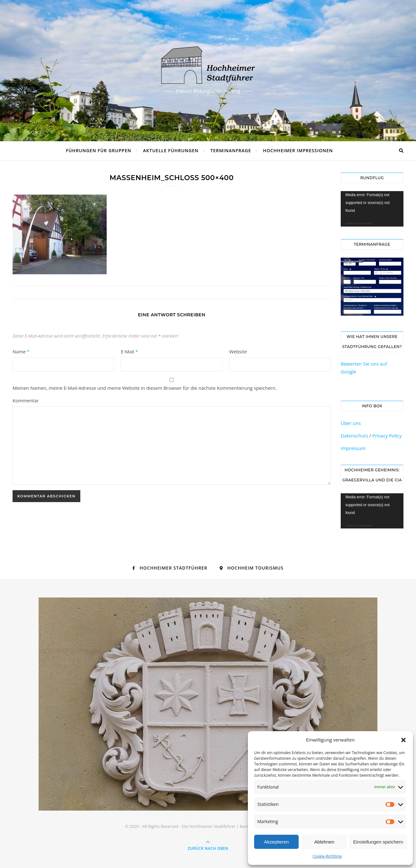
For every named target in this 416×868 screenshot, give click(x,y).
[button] (403, 740)
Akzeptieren (277, 842)
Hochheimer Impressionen (298, 150)
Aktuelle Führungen (171, 150)
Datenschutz (354, 436)
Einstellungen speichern (378, 842)
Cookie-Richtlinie (327, 856)
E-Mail (129, 351)
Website (238, 351)
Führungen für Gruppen (99, 150)
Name (21, 351)
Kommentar (26, 400)
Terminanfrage (231, 150)
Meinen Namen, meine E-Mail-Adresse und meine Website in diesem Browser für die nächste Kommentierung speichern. (145, 388)
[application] (372, 209)
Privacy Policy (387, 436)
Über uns (351, 423)
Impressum (353, 448)
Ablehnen (324, 842)
